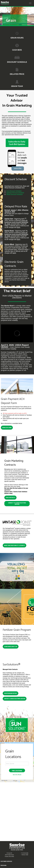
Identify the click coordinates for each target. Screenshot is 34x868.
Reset (20, 775)
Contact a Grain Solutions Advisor (15, 699)
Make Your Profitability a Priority (15, 545)
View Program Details (11, 693)
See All (15, 775)
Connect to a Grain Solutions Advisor (17, 503)
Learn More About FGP (11, 646)
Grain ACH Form (7, 428)
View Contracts (10, 497)
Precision (3, 865)
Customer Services (6, 861)
